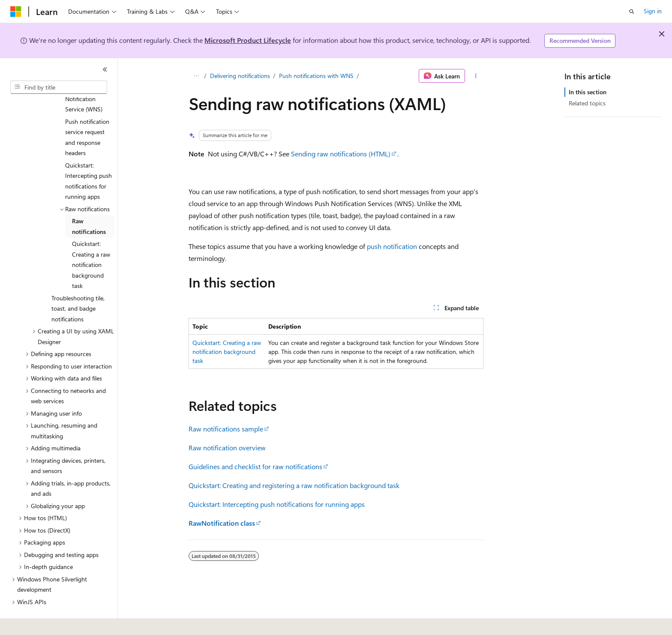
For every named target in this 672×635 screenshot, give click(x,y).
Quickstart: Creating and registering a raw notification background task (294, 485)
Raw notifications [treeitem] (89, 203)
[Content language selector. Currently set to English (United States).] (49, 623)
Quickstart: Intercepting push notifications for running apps (277, 504)
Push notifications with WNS (316, 76)
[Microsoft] (16, 12)
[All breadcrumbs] (196, 76)
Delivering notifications (240, 76)
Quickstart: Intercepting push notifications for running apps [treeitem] (88, 157)
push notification (392, 246)
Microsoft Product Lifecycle (248, 40)
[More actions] (476, 76)
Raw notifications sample (226, 429)
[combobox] (59, 87)
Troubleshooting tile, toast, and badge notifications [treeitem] (78, 285)
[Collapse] (105, 69)
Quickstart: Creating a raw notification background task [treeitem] (91, 241)
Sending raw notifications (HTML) (341, 154)
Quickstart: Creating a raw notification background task (227, 352)
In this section (588, 92)
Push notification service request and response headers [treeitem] (87, 114)
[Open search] (632, 12)
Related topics (587, 103)
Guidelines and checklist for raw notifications (255, 466)
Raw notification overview (227, 448)
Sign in (653, 11)
